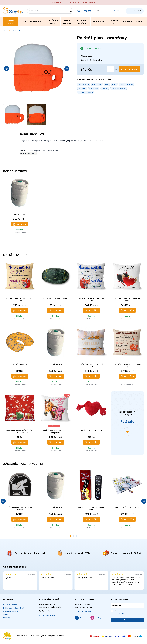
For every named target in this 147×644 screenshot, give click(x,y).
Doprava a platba (10, 605)
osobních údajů (121, 613)
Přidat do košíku (129, 69)
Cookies (6, 614)
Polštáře (27, 30)
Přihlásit (127, 620)
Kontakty (7, 618)
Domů (5, 30)
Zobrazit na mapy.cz (47, 615)
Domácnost (16, 30)
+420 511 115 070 (83, 11)
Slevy (139, 22)
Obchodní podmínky (11, 611)
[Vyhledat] (71, 11)
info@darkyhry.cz (83, 611)
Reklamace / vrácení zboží (13, 608)
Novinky (127, 22)
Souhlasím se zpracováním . (125, 612)
